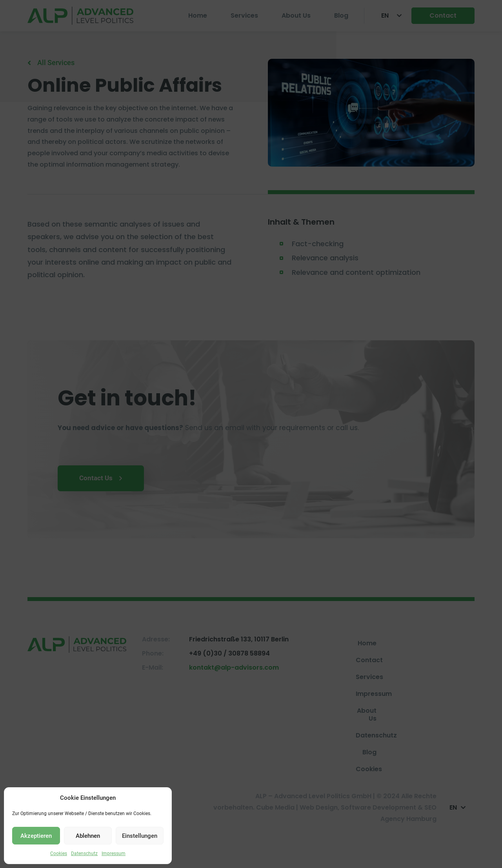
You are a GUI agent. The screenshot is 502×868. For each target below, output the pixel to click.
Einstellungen (140, 836)
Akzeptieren (36, 836)
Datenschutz (84, 853)
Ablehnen (88, 836)
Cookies (59, 853)
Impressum (114, 853)
